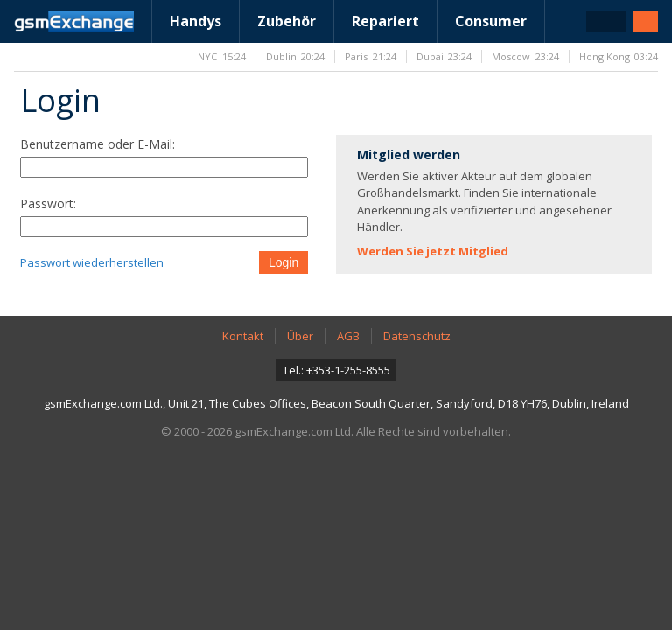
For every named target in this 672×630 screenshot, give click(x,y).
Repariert (385, 21)
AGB (348, 336)
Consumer (491, 21)
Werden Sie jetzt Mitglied (433, 251)
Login (283, 262)
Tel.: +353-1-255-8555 (336, 370)
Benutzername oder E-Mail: (98, 144)
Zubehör (287, 21)
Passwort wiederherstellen (92, 262)
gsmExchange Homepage (74, 22)
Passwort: (48, 203)
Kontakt (243, 336)
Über (300, 336)
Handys (196, 21)
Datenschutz (417, 336)
